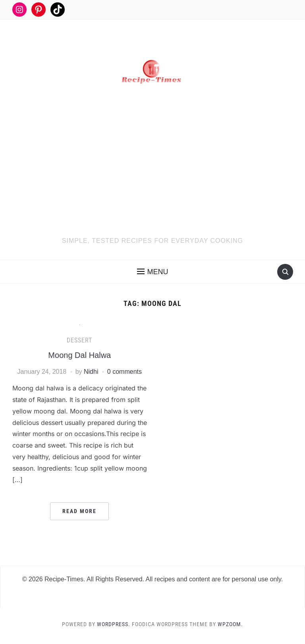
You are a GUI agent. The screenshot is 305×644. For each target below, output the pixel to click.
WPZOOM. (230, 624)
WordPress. (114, 624)
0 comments (125, 372)
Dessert (79, 340)
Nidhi (91, 372)
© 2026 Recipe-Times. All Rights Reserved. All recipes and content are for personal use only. (153, 579)
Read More (79, 511)
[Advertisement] (153, 176)
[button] (153, 272)
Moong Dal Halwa (79, 355)
